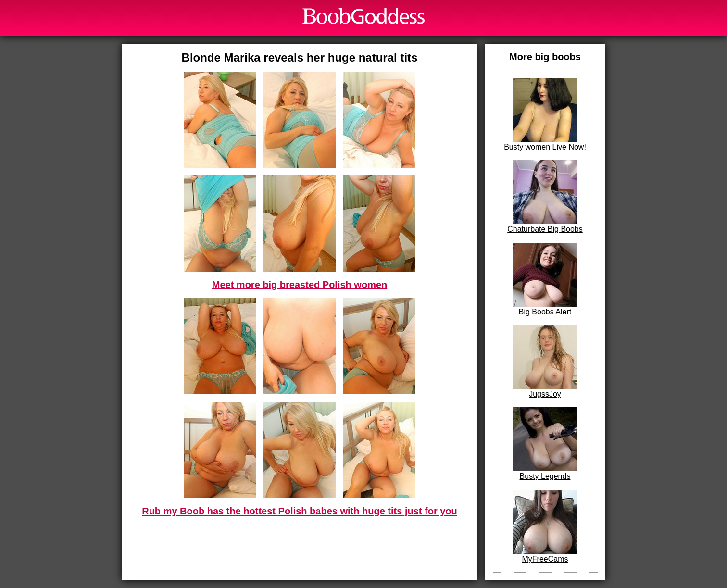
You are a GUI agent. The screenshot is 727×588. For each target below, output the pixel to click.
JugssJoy (545, 362)
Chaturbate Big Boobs (545, 197)
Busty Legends (545, 444)
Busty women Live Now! (545, 114)
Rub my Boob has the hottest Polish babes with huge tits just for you (300, 511)
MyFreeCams (545, 526)
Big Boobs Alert (545, 279)
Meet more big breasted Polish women (300, 285)
